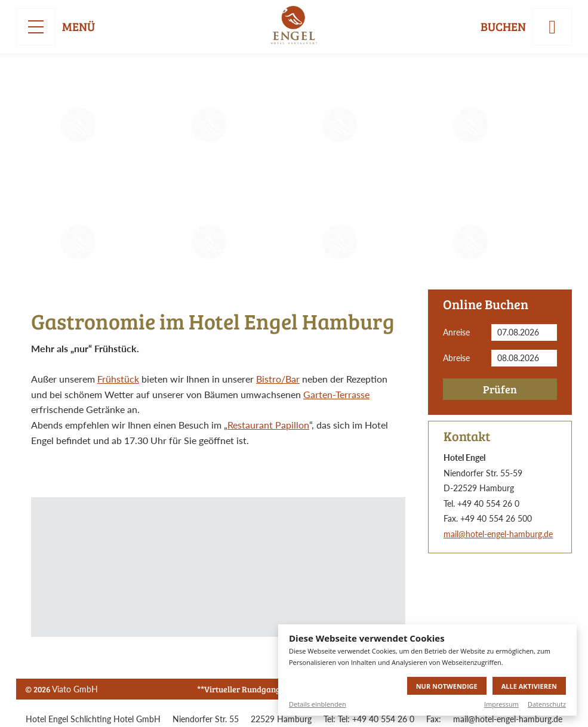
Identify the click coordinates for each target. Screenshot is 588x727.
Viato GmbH (75, 689)
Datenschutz (547, 704)
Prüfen (500, 389)
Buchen (503, 27)
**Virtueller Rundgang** (242, 689)
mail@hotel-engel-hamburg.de (498, 534)
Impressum (501, 704)
